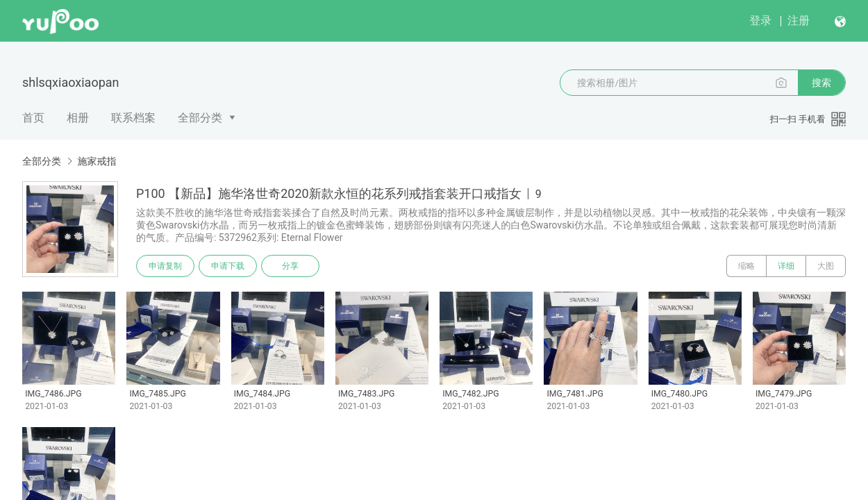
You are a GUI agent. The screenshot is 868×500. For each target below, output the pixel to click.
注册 (799, 20)
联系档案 (133, 118)
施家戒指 (97, 161)
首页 (33, 118)
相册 (78, 118)
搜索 (821, 83)
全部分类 (200, 118)
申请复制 (165, 266)
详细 (786, 266)
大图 (826, 266)
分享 (290, 266)
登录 (760, 20)
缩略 (746, 266)
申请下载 (228, 266)
